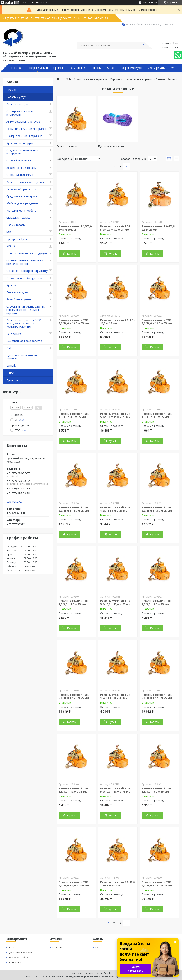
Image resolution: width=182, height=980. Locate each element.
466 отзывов (150, 3)
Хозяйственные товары (21, 168)
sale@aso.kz (14, 502)
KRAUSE (11, 246)
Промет (58, 68)
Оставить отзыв (169, 47)
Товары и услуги (37, 68)
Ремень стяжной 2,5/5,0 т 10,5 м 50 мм (76, 228)
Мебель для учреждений (22, 203)
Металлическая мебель (22, 211)
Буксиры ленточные (112, 146)
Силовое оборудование (22, 189)
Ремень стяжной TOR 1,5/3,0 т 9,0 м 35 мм (157, 790)
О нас (111, 68)
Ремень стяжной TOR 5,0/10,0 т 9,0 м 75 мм (115, 228)
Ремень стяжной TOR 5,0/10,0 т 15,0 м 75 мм (115, 603)
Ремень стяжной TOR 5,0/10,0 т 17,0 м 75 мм (157, 696)
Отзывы (57, 948)
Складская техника (18, 218)
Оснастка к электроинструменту (27, 271)
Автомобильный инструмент (25, 122)
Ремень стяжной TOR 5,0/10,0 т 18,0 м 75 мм (115, 790)
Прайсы (100, 948)
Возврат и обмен (19, 958)
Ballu (9, 348)
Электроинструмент (19, 104)
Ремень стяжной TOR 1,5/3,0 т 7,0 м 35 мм (115, 696)
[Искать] (143, 45)
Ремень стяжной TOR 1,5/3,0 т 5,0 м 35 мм (115, 509)
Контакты (15, 963)
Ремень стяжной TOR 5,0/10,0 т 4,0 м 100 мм (74, 884)
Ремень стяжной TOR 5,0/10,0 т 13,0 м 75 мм (157, 509)
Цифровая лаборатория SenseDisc (22, 357)
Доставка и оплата (21, 953)
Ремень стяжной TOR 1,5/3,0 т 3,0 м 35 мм (74, 415)
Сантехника (14, 334)
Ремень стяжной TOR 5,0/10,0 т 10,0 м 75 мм (74, 322)
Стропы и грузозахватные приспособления (137, 79)
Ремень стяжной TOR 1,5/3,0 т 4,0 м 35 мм (157, 415)
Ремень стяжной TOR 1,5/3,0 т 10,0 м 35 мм (74, 790)
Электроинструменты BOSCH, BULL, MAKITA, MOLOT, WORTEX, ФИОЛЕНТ (25, 323)
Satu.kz (108, 973)
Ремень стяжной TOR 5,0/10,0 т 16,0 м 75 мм (74, 696)
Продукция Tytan (17, 239)
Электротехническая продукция (27, 253)
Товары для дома (18, 292)
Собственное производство (24, 341)
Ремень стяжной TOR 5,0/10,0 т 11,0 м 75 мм (115, 415)
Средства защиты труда (22, 196)
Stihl (9, 232)
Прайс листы (14, 380)
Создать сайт (28, 3)
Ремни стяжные (67, 146)
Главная (16, 68)
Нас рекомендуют (131, 68)
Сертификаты (156, 68)
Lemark (11, 366)
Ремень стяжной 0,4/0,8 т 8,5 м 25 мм (159, 228)
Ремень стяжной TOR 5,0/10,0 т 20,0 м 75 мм (157, 884)
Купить (71, 254)
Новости (96, 68)
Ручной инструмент (19, 299)
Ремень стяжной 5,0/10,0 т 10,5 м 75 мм (117, 884)
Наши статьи (77, 68)
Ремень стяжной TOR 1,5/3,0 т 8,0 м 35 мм (157, 603)
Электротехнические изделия (25, 182)
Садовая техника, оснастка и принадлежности (25, 262)
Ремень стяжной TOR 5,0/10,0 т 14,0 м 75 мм (74, 509)
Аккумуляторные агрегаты (91, 79)
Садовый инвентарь (19, 160)
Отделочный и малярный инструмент (22, 152)
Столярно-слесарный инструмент (20, 113)
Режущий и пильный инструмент (27, 129)
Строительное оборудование (25, 278)
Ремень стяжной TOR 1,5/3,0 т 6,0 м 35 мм (74, 603)
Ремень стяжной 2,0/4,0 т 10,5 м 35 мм (118, 322)
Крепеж (11, 285)
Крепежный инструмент (22, 143)
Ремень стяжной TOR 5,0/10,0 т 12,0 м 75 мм (157, 322)
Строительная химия (20, 175)
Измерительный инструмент (25, 136)
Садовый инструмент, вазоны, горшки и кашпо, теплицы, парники (26, 310)
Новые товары (16, 225)
